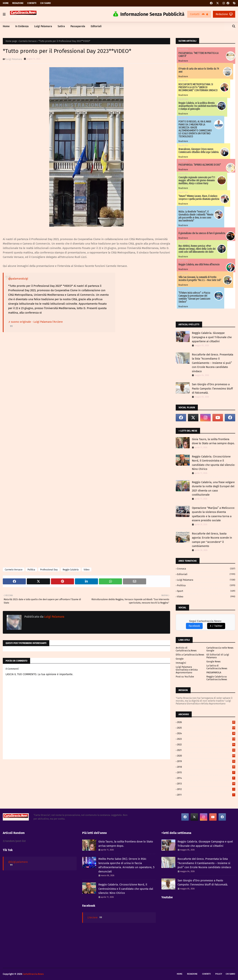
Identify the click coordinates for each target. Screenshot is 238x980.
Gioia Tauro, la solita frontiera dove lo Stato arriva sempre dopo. (213, 441)
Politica (31, 570)
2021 (206, 750)
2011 (206, 795)
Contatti (32, 3)
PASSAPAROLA (214, 672)
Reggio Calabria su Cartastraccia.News (217, 678)
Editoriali (206, 574)
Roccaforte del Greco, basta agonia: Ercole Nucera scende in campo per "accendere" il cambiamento (212, 540)
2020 (206, 756)
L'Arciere (93, 918)
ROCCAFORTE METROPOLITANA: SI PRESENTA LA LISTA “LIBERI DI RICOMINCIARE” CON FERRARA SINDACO (198, 87)
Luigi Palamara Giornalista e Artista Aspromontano (187, 670)
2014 (206, 778)
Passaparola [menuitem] (78, 26)
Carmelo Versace (28, 41)
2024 (206, 733)
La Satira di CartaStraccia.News (217, 667)
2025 (206, 728)
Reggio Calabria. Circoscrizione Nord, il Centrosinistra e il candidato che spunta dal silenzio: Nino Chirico (213, 463)
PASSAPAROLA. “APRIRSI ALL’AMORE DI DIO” (200, 165)
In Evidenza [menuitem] (22, 26)
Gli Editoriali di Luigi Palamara (218, 656)
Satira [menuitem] (61, 26)
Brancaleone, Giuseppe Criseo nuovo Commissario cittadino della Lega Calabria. (199, 151)
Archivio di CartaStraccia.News (186, 649)
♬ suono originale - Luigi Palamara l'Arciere (35, 322)
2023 (206, 739)
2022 (206, 744)
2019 (206, 761)
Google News (213, 661)
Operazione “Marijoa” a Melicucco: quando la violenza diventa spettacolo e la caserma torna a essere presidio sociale (213, 514)
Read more (183, 61)
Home (6, 3)
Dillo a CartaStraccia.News (190, 655)
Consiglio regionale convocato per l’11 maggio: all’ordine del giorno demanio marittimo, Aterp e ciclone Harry (197, 180)
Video (87, 570)
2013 (206, 784)
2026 (206, 722)
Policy (219, 974)
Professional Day (49, 570)
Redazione (18, 3)
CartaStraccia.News (33, 974)
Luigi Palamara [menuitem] (43, 26)
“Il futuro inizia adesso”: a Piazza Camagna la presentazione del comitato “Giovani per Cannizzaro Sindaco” (194, 297)
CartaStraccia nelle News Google (220, 649)
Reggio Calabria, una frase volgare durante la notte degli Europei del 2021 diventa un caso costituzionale (213, 489)
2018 (206, 767)
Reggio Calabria (71, 570)
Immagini (181, 663)
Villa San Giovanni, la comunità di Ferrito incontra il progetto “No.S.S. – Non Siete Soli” (200, 279)
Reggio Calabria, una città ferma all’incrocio (199, 264)
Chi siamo (45, 3)
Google (180, 659)
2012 (206, 789)
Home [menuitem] (6, 26)
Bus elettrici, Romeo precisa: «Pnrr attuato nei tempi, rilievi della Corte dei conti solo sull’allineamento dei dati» (197, 249)
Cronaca (206, 569)
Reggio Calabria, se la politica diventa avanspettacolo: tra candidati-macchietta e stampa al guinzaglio (198, 106)
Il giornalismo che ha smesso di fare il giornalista (202, 233)
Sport (206, 591)
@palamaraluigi (18, 279)
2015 (206, 772)
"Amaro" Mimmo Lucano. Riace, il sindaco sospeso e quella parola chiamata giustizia (199, 197)
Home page (11, 41)
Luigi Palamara (14, 59)
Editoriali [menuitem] (96, 26)
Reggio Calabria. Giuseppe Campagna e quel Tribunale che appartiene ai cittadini (212, 337)
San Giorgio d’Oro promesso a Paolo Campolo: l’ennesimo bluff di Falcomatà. (212, 388)
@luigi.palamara (18, 862)
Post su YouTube (185, 677)
